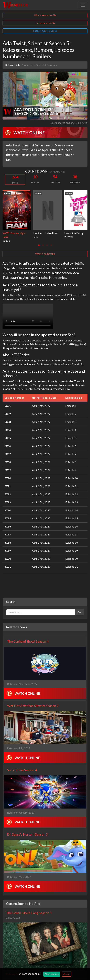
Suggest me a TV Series (45, 31)
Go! (80, 612)
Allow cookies (52, 974)
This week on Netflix (45, 23)
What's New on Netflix (45, 15)
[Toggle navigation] (83, 5)
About (67, 974)
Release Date (13, 65)
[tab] (39, 245)
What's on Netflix (45, 254)
